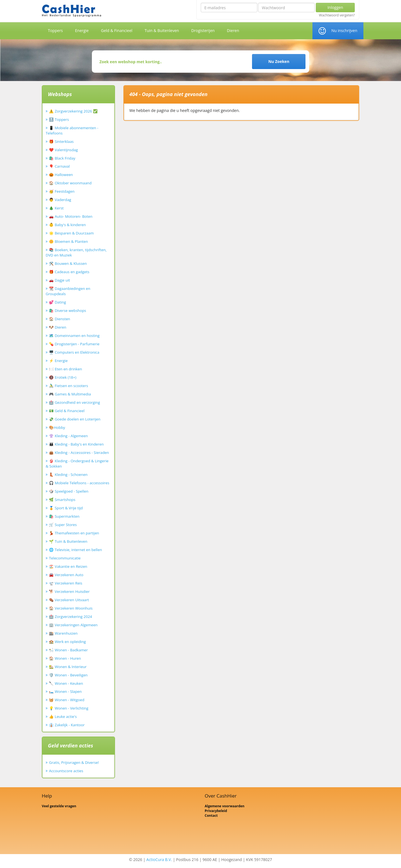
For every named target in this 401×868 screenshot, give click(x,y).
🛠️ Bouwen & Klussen (68, 263)
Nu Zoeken (279, 61)
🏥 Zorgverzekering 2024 (70, 617)
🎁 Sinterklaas (61, 141)
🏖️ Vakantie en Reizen (68, 566)
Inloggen (335, 7)
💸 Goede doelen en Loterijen (75, 419)
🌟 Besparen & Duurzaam (71, 233)
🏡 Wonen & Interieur (68, 667)
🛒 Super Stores (63, 525)
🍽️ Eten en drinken (65, 369)
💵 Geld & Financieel (67, 411)
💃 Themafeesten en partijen (74, 533)
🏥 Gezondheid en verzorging (74, 402)
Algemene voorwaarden (225, 806)
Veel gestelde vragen (59, 806)
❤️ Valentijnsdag (63, 150)
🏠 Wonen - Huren (65, 658)
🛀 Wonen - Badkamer (68, 650)
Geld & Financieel (117, 30)
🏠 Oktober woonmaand (70, 183)
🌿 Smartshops (62, 500)
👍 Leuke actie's (63, 717)
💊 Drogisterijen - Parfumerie (74, 344)
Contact (211, 816)
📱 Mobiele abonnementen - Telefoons (72, 130)
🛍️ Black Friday (62, 158)
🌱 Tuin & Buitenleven (68, 541)
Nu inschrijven (344, 30)
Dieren (233, 30)
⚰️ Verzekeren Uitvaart (69, 600)
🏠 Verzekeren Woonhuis (71, 608)
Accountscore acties (66, 771)
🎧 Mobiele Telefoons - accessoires (79, 483)
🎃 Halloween (61, 175)
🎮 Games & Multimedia (70, 394)
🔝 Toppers (59, 119)
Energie (82, 30)
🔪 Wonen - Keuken (66, 683)
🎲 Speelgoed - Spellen (69, 491)
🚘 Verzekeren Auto (66, 575)
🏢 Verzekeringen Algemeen (73, 625)
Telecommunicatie (65, 558)
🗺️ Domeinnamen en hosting (74, 336)
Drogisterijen (203, 30)
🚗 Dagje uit (59, 280)
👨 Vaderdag (60, 200)
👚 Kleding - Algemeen (68, 436)
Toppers (55, 30)
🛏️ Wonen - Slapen (65, 691)
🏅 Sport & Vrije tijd (66, 508)
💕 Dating (58, 302)
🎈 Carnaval (59, 166)
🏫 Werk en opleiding (67, 642)
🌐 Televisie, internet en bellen (75, 550)
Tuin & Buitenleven (162, 30)
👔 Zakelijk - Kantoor (67, 725)
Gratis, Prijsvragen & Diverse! (74, 762)
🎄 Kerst (56, 208)
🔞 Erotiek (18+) (63, 377)
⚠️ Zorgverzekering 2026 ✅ (73, 111)
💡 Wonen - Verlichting (69, 708)
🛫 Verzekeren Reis (66, 583)
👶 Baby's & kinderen (67, 225)
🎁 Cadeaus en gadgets (69, 272)
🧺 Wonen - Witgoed (67, 700)
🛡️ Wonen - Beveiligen (68, 675)
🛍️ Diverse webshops (68, 310)
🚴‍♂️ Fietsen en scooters (69, 386)
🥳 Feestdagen (62, 191)
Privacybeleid (216, 811)
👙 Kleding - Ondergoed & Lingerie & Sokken (77, 464)
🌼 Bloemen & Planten (69, 241)
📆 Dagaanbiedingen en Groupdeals (68, 291)
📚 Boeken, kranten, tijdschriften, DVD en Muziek (76, 252)
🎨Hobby (57, 427)
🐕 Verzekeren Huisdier (69, 591)
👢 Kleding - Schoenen (68, 475)
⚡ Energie (58, 361)
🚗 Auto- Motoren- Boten (71, 216)
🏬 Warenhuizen (63, 633)
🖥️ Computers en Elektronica (74, 352)
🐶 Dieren (58, 327)
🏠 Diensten (60, 319)
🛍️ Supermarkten (64, 516)
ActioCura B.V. (159, 860)
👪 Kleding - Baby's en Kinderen (76, 444)
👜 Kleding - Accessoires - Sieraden (79, 453)
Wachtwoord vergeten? (337, 15)
